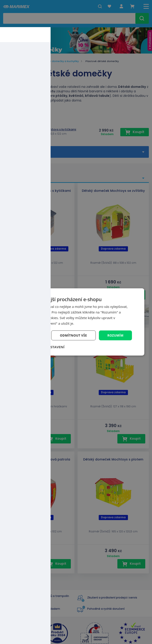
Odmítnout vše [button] (73, 335)
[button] (42, 347)
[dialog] (76, 322)
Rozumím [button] (115, 335)
